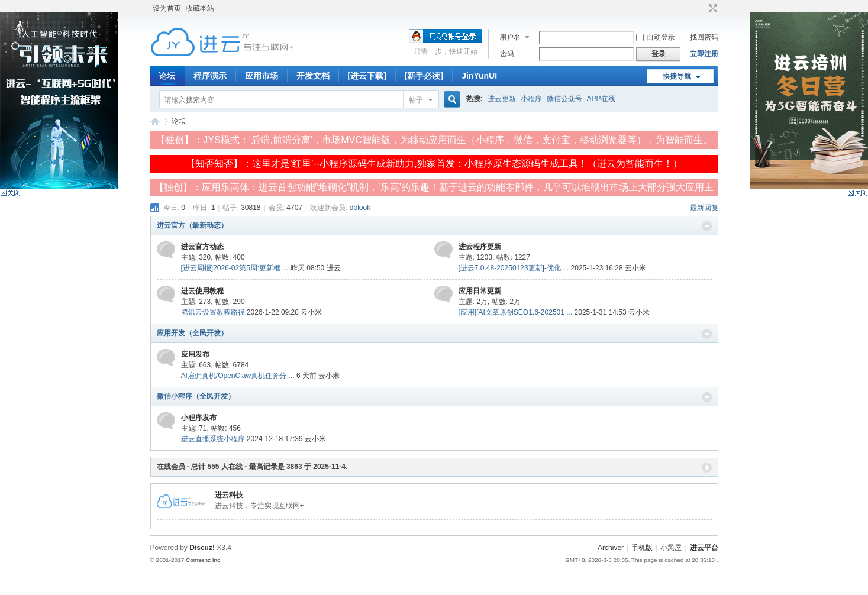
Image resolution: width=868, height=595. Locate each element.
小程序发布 (199, 418)
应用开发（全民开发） (192, 333)
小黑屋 (671, 548)
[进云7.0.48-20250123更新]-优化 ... (514, 268)
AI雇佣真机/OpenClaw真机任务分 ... (238, 376)
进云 (334, 268)
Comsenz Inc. (204, 560)
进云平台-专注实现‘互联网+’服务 (155, 122)
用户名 (510, 37)
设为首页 (167, 8)
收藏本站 (200, 8)
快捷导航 (677, 76)
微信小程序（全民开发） (196, 396)
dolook (360, 208)
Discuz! (202, 548)
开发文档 (313, 76)
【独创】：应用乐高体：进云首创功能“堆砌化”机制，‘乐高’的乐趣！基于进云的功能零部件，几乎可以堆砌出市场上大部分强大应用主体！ (434, 189)
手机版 (642, 548)
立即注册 (704, 54)
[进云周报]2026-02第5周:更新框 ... (235, 268)
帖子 (416, 100)
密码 (507, 54)
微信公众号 (564, 99)
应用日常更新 (480, 291)
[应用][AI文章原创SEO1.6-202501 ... (516, 312)
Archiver (611, 548)
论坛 (167, 76)
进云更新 (502, 99)
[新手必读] (424, 76)
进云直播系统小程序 (213, 439)
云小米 (635, 268)
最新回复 (704, 208)
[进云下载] (367, 76)
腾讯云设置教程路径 (213, 312)
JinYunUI (479, 76)
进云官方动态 (202, 247)
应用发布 (195, 354)
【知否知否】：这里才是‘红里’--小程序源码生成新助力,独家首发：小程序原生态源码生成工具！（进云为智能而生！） (434, 164)
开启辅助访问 (702, 8)
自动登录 (656, 37)
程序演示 (210, 76)
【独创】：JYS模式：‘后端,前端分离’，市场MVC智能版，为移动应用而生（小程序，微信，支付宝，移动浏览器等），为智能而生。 (434, 140)
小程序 (531, 99)
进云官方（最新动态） (192, 225)
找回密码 (704, 37)
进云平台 (704, 548)
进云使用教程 (202, 291)
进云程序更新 (480, 247)
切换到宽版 (711, 8)
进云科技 (229, 495)
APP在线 (601, 99)
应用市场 (262, 76)
